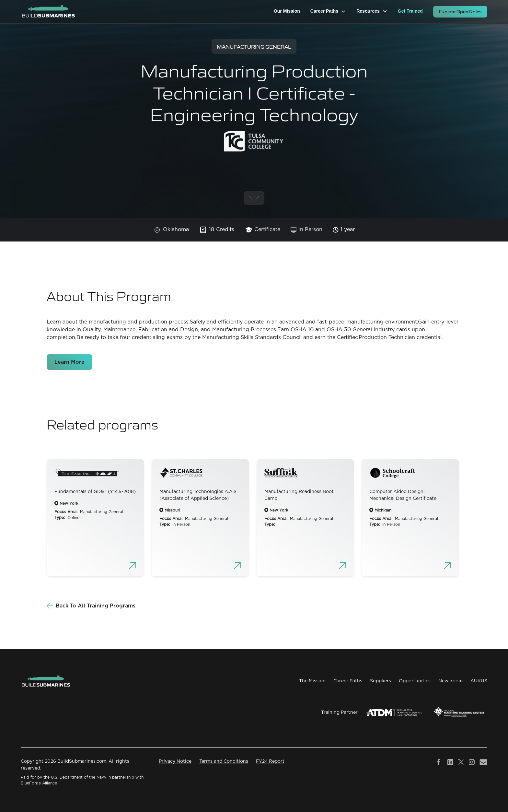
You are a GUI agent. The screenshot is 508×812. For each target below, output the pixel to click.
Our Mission (287, 11)
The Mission (312, 681)
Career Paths (348, 681)
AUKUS (479, 681)
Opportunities (415, 681)
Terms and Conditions (224, 761)
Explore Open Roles (460, 12)
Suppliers (381, 681)
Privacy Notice (175, 761)
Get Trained (410, 11)
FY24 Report (270, 761)
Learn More (69, 362)
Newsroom (450, 681)
